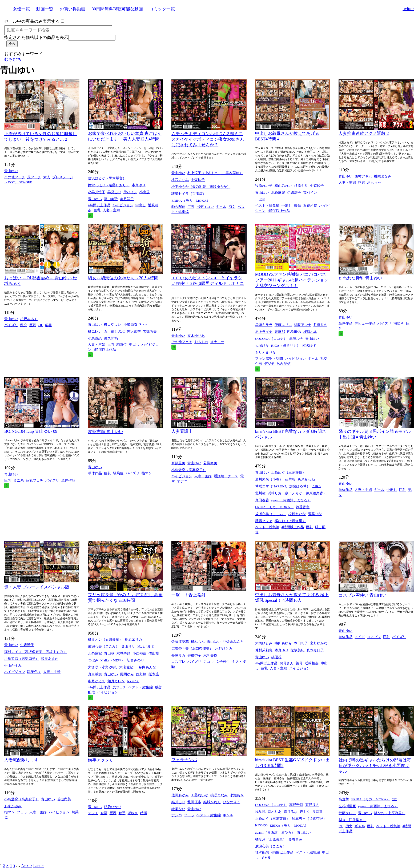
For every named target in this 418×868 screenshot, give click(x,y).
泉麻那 (280, 332)
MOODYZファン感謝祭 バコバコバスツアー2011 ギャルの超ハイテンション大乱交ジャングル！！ (292, 280)
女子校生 (223, 662)
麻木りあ (275, 812)
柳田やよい (113, 324)
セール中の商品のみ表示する (32, 21)
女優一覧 (21, 9)
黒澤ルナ (296, 339)
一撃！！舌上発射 (188, 595)
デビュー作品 (365, 323)
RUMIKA (294, 331)
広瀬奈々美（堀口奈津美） (192, 649)
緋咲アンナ (303, 325)
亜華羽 (290, 479)
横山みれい (283, 186)
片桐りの (320, 325)
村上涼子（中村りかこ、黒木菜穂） (215, 173)
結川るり (178, 802)
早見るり (114, 192)
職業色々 (34, 672)
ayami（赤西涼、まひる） (291, 500)
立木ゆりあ (196, 336)
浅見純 (260, 812)
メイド (360, 637)
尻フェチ (34, 177)
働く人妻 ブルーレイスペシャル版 (37, 587)
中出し (141, 205)
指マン (147, 473)
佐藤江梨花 (180, 642)
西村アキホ (363, 176)
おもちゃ (374, 182)
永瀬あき (237, 795)
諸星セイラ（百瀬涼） (189, 194)
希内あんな (147, 667)
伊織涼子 (294, 193)
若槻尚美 (210, 463)
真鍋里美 (178, 463)
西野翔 (141, 674)
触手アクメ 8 (100, 760)
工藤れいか (200, 795)
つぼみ (93, 660)
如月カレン (116, 681)
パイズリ (11, 325)
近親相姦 (310, 206)
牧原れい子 (264, 186)
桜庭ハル (310, 332)
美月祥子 (127, 199)
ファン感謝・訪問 (269, 359)
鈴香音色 (303, 507)
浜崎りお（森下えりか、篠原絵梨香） (297, 493)
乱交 (24, 325)
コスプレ (178, 662)
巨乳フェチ (35, 480)
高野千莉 (296, 805)
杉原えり (301, 186)
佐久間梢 (111, 338)
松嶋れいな (297, 514)
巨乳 (97, 210)
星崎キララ (264, 325)
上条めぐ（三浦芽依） (288, 472)
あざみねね (306, 479)
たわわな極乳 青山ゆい (360, 278)
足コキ (209, 662)
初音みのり (136, 660)
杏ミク (305, 812)
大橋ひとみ (264, 643)
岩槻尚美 (150, 331)
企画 (259, 364)
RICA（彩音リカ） (286, 346)
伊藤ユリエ (283, 325)
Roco (143, 324)
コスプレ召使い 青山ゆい (363, 595)
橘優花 (276, 657)
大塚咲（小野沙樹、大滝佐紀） (112, 667)
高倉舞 (344, 799)
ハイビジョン (123, 205)
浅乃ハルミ (146, 646)
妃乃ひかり (113, 807)
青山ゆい (11, 171)
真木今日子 (315, 650)
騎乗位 (122, 344)
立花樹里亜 (347, 806)
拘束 (361, 182)
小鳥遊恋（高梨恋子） (189, 470)
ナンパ (177, 815)
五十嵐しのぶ (114, 331)
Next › (27, 865)
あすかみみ (13, 806)
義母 (298, 206)
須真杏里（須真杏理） (309, 819)
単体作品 (345, 323)
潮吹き (399, 323)
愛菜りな (315, 514)
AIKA (317, 486)
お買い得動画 (73, 9)
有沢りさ (312, 805)
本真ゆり (139, 185)
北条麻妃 (278, 193)
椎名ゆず (309, 346)
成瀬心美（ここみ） (271, 514)
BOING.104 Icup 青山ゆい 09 (31, 431)
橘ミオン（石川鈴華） (105, 639)
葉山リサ (128, 646)
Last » (38, 865)
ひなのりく (232, 802)
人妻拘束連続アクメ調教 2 (364, 133)
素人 (47, 177)
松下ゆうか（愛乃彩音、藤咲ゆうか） (201, 187)
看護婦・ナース (226, 476)
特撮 (144, 813)
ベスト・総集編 (267, 206)
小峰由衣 (130, 324)
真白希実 (95, 674)
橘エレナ (95, 331)
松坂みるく (29, 319)
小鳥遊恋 (95, 338)
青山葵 (109, 653)
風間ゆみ (127, 674)
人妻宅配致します (21, 760)
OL (41, 325)
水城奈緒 (123, 653)
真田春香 (262, 500)
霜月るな (291, 812)
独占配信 (178, 207)
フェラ (22, 812)
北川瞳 (260, 493)
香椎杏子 (194, 655)
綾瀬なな (178, 809)
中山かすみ (13, 666)
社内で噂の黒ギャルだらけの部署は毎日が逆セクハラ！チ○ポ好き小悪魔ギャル (375, 766)
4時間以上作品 (99, 205)
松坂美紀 (298, 650)
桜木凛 (154, 674)
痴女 (232, 207)
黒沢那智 (134, 331)
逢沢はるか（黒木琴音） (107, 178)
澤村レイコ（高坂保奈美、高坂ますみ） (35, 652)
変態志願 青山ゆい (106, 432)
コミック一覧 (162, 9)
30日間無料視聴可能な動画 (117, 9)
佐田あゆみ (180, 795)
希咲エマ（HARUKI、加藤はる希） (283, 486)
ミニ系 (19, 480)
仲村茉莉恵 (264, 650)
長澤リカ (178, 655)
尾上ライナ (264, 332)
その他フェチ (15, 177)
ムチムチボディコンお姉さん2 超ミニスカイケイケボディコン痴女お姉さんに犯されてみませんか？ (208, 139)
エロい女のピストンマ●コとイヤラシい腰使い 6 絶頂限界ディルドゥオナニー (208, 283)
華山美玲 (111, 199)
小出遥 (145, 192)
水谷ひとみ (224, 649)
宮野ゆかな (319, 643)
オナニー (217, 342)
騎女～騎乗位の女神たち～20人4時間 (123, 278)
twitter (408, 9)
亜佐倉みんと (233, 642)
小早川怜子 (97, 192)
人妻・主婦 (111, 210)
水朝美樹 (210, 655)
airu (395, 799)
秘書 (49, 325)
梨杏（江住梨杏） (352, 820)
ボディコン (205, 207)
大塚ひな (262, 346)
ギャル (221, 207)
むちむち (13, 59)
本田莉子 (301, 643)
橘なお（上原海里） (290, 521)
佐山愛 (154, 653)
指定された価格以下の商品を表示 (36, 37)
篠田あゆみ (283, 643)
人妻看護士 (182, 431)
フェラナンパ (184, 760)
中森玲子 (198, 180)
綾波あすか (50, 659)
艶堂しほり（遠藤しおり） (109, 185)
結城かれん (212, 802)
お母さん (287, 663)
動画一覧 (45, 9)
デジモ (269, 364)
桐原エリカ (133, 639)
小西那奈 (139, 653)
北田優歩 (194, 802)
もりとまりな (266, 352)
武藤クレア (264, 521)
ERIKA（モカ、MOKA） (191, 201)
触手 (122, 813)
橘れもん (198, 642)
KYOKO (133, 681)
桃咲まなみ (180, 180)
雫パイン (130, 192)
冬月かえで (97, 681)
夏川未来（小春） (269, 479)
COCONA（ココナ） (271, 339)
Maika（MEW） (113, 660)
